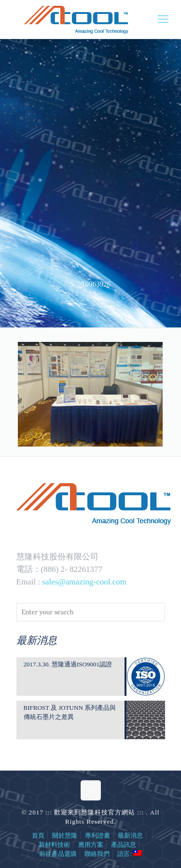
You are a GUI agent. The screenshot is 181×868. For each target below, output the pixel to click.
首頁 (38, 835)
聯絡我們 (97, 854)
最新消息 (130, 835)
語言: (130, 854)
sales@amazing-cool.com (84, 582)
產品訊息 (124, 845)
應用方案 (91, 845)
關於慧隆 (65, 835)
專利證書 (97, 835)
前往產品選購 (58, 854)
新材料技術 (54, 845)
